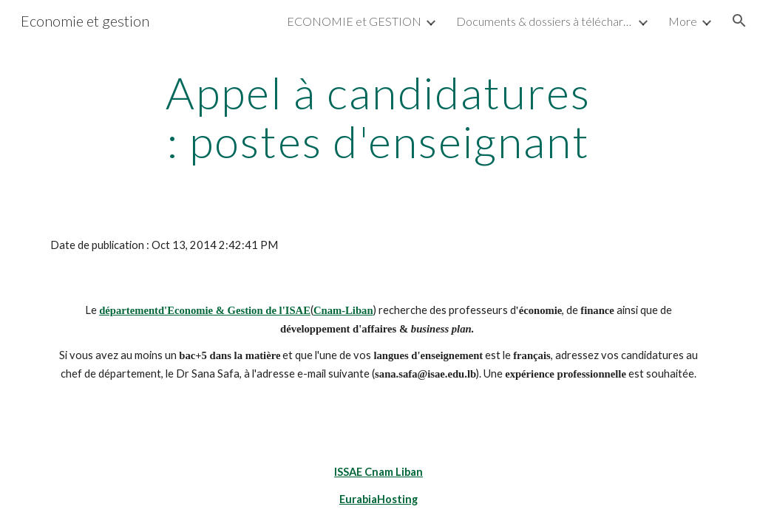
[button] (739, 21)
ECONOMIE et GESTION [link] (354, 21)
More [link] (683, 21)
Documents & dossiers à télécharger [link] (545, 21)
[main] (378, 117)
